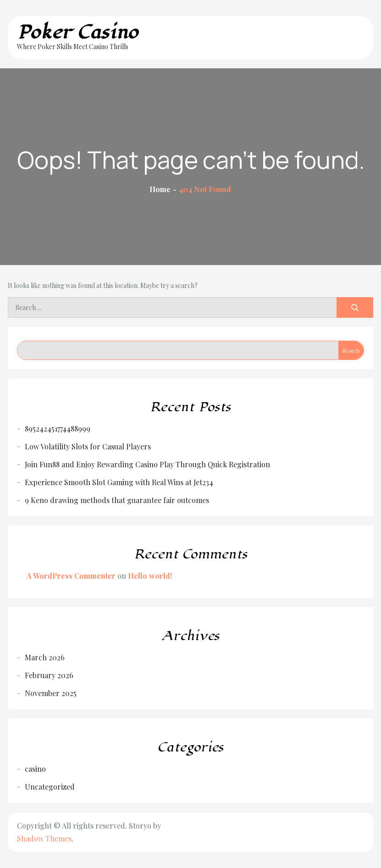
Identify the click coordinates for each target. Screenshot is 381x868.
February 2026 (49, 675)
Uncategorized (50, 787)
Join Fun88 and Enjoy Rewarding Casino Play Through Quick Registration (147, 464)
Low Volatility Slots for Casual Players (88, 446)
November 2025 (51, 693)
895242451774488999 (58, 428)
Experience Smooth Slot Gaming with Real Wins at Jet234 (119, 482)
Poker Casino (78, 32)
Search (351, 350)
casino (35, 769)
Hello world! (150, 576)
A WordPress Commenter (71, 576)
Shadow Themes (44, 838)
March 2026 (45, 657)
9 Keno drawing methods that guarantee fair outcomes (117, 500)
